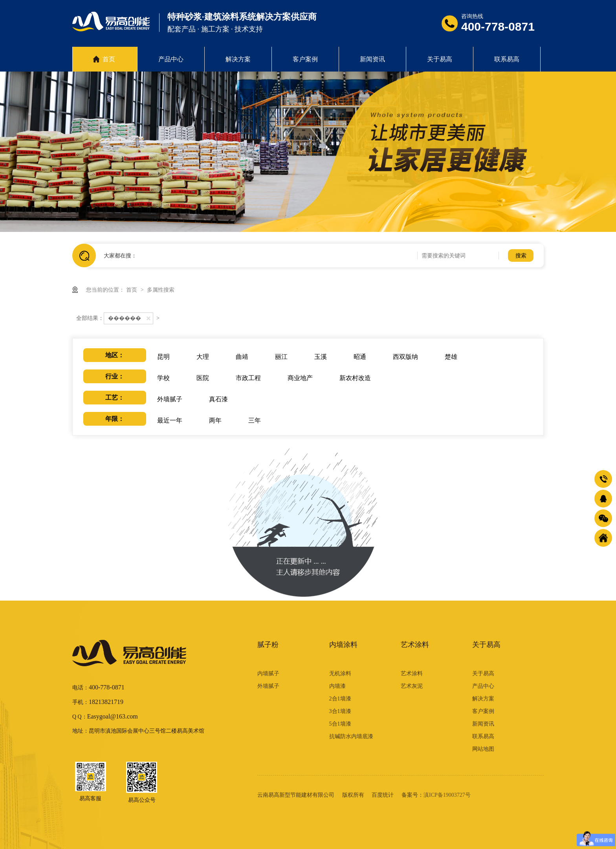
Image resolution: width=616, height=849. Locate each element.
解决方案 (238, 59)
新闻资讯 (372, 59)
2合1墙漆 (340, 699)
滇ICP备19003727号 (447, 795)
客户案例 (305, 59)
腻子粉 (268, 645)
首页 (109, 59)
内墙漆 (337, 686)
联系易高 (507, 59)
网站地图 (483, 749)
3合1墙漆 (340, 711)
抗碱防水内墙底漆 (351, 736)
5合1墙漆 (340, 724)
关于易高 (440, 59)
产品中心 (171, 59)
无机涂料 (340, 674)
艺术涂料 (415, 645)
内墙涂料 (343, 645)
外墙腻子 (268, 686)
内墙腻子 (268, 674)
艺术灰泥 (412, 686)
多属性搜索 (161, 290)
